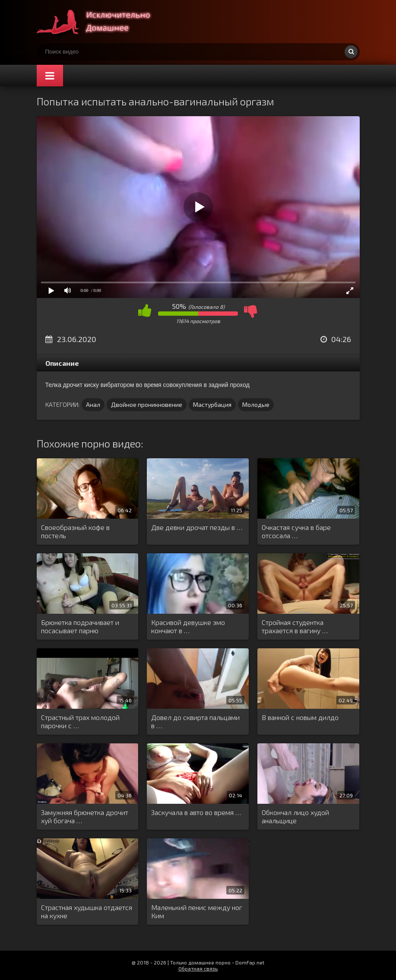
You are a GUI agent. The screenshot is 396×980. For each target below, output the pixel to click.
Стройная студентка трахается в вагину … (295, 626)
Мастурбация (212, 404)
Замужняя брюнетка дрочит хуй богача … (85, 816)
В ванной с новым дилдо (300, 717)
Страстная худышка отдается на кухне (87, 911)
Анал (93, 404)
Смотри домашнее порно (101, 22)
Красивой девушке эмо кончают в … (188, 626)
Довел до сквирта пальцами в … (195, 721)
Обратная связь (198, 968)
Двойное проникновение (147, 404)
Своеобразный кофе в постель (75, 531)
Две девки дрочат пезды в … (197, 527)
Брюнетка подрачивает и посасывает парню (80, 626)
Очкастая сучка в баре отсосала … (296, 531)
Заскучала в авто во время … (196, 812)
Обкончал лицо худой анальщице (295, 816)
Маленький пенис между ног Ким (197, 911)
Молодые (256, 404)
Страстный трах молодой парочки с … (80, 721)
